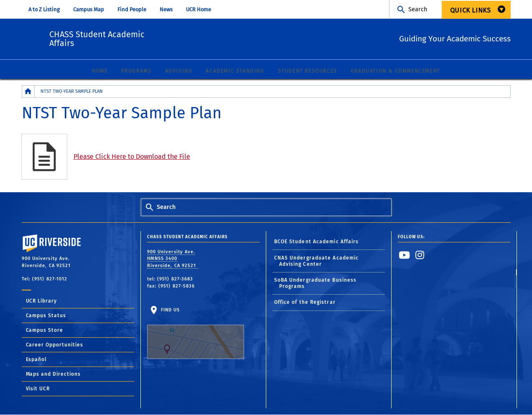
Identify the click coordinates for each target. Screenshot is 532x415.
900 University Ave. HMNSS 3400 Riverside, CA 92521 (173, 259)
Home (100, 71)
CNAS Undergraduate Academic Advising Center (317, 261)
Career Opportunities (55, 345)
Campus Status (46, 316)
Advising (179, 71)
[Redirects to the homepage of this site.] (28, 92)
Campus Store (45, 331)
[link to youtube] (405, 255)
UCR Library (42, 301)
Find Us (196, 334)
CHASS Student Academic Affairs (149, 38)
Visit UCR (38, 389)
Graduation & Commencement (395, 71)
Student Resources (308, 71)
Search (418, 9)
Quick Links (471, 10)
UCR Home (199, 9)
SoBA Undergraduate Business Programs (316, 284)
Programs (136, 71)
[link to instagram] (420, 255)
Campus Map (89, 9)
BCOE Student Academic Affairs (317, 242)
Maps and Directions (53, 374)
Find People (132, 9)
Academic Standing (235, 71)
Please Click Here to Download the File (132, 157)
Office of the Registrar (305, 303)
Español (37, 360)
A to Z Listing (44, 9)
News (166, 9)
